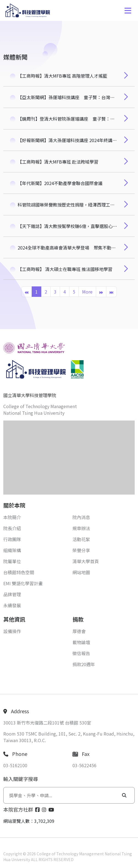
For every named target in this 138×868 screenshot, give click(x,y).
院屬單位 (12, 561)
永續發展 (12, 605)
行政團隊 (12, 539)
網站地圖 (81, 572)
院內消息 (81, 517)
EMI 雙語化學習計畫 (23, 583)
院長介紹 (12, 528)
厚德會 (79, 631)
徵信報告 (81, 653)
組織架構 (12, 550)
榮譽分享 (81, 550)
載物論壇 (81, 642)
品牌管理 (12, 594)
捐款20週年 (84, 664)
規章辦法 (81, 528)
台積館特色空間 (19, 572)
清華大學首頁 (86, 561)
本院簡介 (12, 517)
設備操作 (12, 631)
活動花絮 (81, 539)
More (87, 292)
